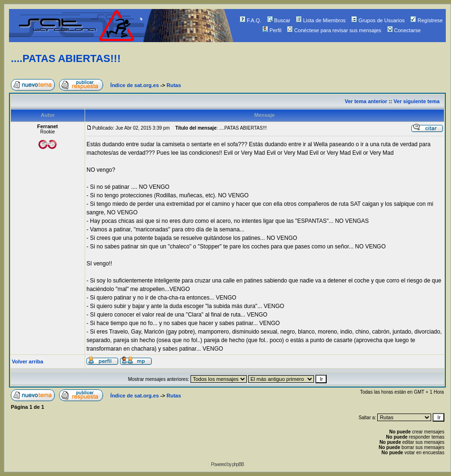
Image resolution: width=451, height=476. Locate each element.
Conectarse (404, 30)
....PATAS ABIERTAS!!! (66, 58)
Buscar (279, 20)
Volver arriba (27, 361)
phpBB (238, 464)
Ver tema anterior (366, 101)
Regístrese (426, 20)
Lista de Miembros (321, 20)
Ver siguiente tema (417, 101)
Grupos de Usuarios (378, 20)
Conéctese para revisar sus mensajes (334, 30)
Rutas (174, 85)
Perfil (272, 30)
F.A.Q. (251, 20)
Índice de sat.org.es (134, 85)
